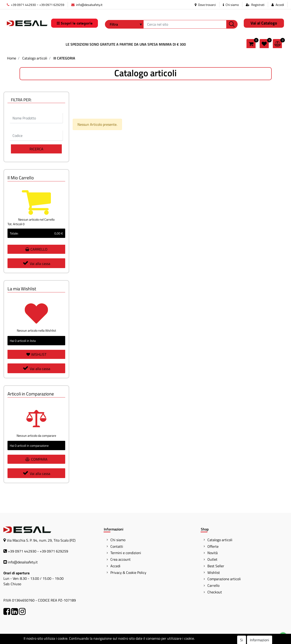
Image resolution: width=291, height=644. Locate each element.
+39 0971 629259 (52, 5)
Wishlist (214, 572)
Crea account (121, 559)
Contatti (117, 546)
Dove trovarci (205, 5)
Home (12, 58)
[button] (232, 24)
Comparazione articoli (224, 579)
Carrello (213, 585)
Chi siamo (231, 5)
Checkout (215, 592)
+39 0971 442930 (21, 5)
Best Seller (216, 566)
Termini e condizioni (126, 553)
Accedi (280, 5)
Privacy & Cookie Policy (128, 572)
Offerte (213, 546)
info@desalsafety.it (87, 5)
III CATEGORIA (64, 58)
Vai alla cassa (36, 263)
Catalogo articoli (35, 58)
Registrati (258, 5)
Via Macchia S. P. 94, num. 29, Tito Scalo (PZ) (41, 540)
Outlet (212, 559)
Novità (213, 553)
